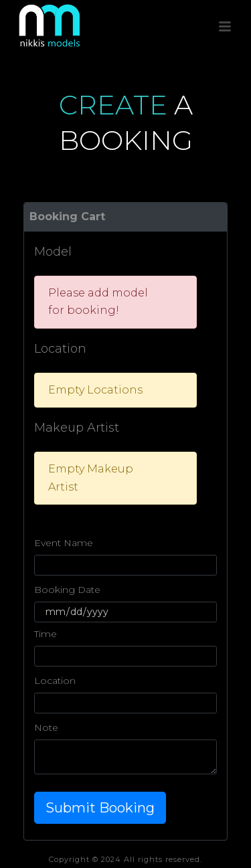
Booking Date (67, 590)
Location (55, 681)
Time (46, 634)
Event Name (64, 543)
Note (46, 727)
